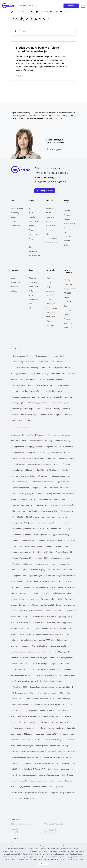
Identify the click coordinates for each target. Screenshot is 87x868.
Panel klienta (18, 517)
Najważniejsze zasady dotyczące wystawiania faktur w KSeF (42, 775)
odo (38, 409)
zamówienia (43, 362)
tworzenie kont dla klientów (53, 379)
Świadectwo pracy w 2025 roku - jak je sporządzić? (31, 652)
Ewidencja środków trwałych (22, 435)
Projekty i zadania (40, 488)
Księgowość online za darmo (48, 435)
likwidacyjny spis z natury (38, 403)
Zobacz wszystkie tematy (20, 428)
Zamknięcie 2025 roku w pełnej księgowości (58, 605)
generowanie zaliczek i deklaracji (25, 368)
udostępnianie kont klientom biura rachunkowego (32, 385)
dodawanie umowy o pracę (51, 415)
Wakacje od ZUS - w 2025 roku (31, 623)
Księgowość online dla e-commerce (59, 447)
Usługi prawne (34, 256)
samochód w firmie (60, 356)
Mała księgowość (41, 535)
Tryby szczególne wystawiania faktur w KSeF (36, 787)
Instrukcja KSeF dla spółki (54, 740)
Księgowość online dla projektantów (27, 453)
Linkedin (14, 291)
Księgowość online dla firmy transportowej (39, 458)
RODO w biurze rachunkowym (45, 675)
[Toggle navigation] (83, 6)
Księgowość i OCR (20, 523)
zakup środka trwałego (40, 374)
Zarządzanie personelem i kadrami (55, 517)
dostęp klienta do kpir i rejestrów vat (27, 391)
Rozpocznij (71, 6)
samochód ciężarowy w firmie (24, 362)
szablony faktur (25, 421)
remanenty (46, 368)
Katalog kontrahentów (42, 499)
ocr (53, 362)
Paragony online (41, 564)
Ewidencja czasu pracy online (46, 505)
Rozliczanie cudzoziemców (61, 476)
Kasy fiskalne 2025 (20, 611)
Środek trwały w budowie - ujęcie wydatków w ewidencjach (37, 50)
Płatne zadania (67, 511)
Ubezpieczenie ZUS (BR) (22, 505)
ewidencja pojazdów (54, 391)
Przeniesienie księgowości (52, 599)
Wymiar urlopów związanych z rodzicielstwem (51, 646)
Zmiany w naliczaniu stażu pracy (25, 728)
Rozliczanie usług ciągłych (23, 494)
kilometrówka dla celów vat (24, 397)
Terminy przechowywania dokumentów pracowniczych (41, 634)
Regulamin (68, 328)
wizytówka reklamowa (29, 379)
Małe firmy (15, 213)
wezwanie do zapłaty (60, 403)
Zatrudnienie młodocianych (23, 670)
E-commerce (33, 221)
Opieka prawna (63, 482)
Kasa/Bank (41, 470)
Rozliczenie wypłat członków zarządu (52, 681)
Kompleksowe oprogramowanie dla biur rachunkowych (52, 687)
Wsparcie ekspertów (21, 488)
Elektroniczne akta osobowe (42, 482)
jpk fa (23, 403)
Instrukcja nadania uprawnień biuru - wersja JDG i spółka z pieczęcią (39, 752)
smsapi (60, 362)
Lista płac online (19, 511)
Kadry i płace (51, 226)
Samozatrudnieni (17, 208)
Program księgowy (63, 441)
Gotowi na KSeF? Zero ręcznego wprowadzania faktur (48, 664)
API (30, 308)
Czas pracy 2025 (36, 593)
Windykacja (42, 476)
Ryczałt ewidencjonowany (58, 523)
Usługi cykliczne (53, 494)
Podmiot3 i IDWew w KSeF (34, 769)
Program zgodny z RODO (67, 302)
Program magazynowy (21, 552)
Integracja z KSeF (41, 558)
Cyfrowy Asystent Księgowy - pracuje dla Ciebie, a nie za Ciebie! (48, 570)
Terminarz (40, 494)
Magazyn (50, 230)
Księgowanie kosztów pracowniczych (27, 576)
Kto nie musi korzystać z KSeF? (25, 711)
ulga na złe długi (44, 397)
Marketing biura (32, 517)
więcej (19, 75)
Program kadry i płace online (57, 546)
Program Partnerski (64, 552)
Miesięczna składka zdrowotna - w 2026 (42, 763)
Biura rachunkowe (25, 6)
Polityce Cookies (78, 860)
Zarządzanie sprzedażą (59, 488)
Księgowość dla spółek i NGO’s (62, 793)
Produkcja (32, 226)
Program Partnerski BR (22, 558)
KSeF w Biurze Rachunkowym (48, 670)
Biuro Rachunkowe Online (33, 300)
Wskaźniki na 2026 (20, 687)
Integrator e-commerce (60, 558)
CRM (48, 234)
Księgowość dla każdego (60, 535)
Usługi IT (32, 208)
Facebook (15, 287)
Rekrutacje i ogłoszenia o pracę (25, 529)
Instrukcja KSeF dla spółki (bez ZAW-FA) (52, 746)
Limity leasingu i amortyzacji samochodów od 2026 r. (33, 699)
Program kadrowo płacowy (23, 541)
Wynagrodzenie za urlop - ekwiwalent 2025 (48, 611)
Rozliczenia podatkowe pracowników (43, 511)
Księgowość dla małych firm (36, 793)
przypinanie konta (62, 385)
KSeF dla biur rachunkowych (23, 799)
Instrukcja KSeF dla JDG (32, 740)
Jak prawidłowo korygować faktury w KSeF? (54, 693)
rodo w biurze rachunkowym (22, 356)
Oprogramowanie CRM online (31, 546)
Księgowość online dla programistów (27, 447)
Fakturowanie (60, 499)
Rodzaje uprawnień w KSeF (23, 693)
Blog (66, 228)
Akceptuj (43, 864)
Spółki (13, 217)
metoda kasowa (59, 374)
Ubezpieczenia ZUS (20, 482)
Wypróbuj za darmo (45, 191)
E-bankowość (54, 470)
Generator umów (67, 505)
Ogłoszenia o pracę (37, 523)
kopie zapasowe (43, 356)
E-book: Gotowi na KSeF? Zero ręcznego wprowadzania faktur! (44, 722)
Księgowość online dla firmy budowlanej (44, 464)
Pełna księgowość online (43, 552)
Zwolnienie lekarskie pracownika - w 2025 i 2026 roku (52, 705)
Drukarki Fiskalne (28, 476)
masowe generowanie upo (23, 409)
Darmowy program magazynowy (50, 541)
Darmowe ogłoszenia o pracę (40, 441)
